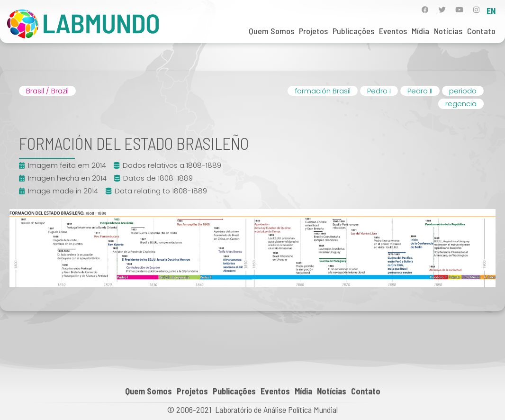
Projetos (313, 31)
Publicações (353, 31)
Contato (481, 31)
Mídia (420, 31)
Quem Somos (271, 31)
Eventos (393, 31)
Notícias (448, 31)
